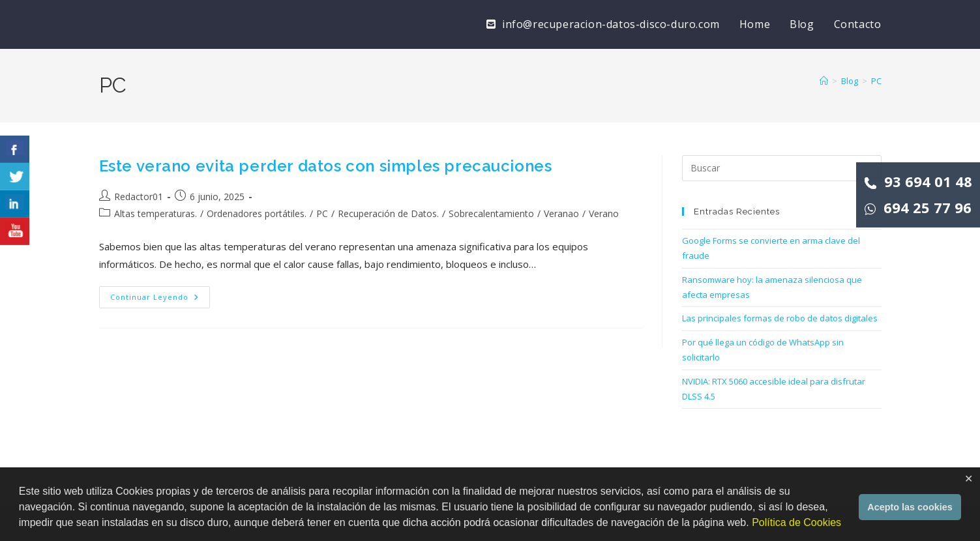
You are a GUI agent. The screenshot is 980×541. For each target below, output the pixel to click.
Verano (604, 213)
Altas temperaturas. (156, 213)
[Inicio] (824, 81)
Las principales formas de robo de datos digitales (780, 318)
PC (876, 81)
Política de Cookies (796, 522)
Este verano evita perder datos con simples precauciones (326, 166)
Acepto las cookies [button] (910, 507)
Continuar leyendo (160, 300)
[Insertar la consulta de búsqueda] (782, 168)
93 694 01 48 (918, 181)
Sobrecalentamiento (491, 213)
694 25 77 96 (918, 207)
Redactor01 (139, 197)
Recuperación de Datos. (388, 213)
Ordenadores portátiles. (257, 213)
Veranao (561, 213)
